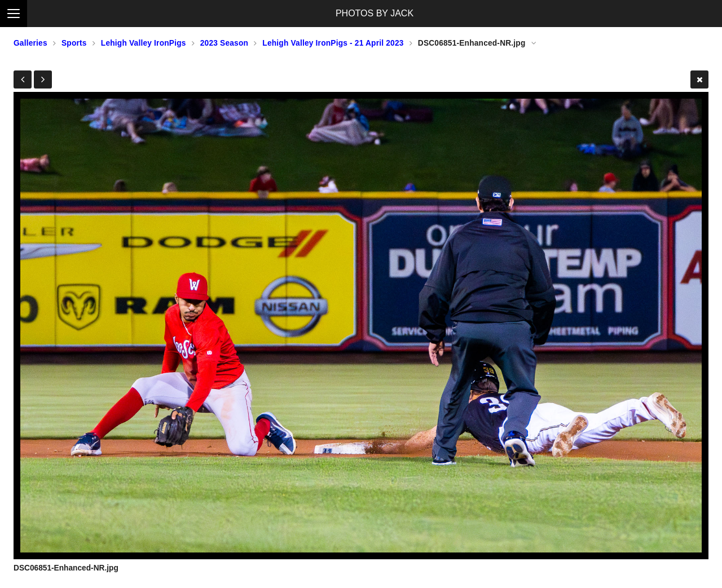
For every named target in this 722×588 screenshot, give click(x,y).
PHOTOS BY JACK (375, 13)
